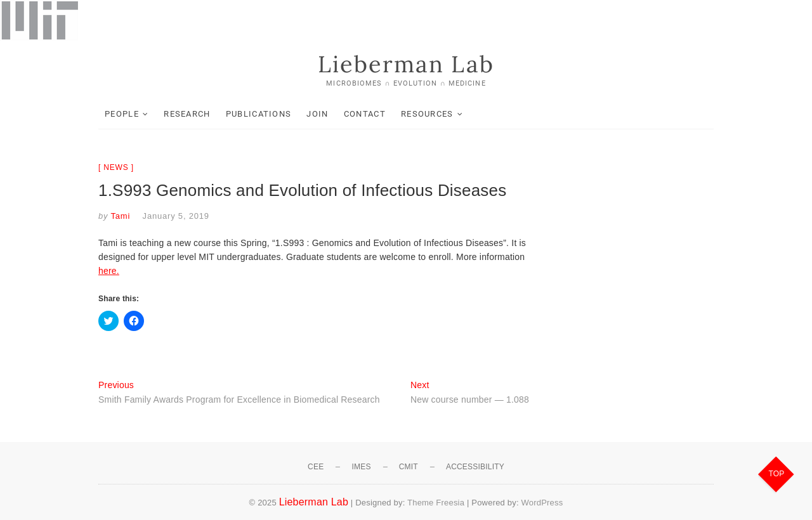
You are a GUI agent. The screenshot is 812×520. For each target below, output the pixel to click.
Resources (427, 114)
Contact (365, 114)
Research (187, 114)
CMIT (409, 467)
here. (109, 271)
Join (317, 114)
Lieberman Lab (406, 64)
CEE (316, 467)
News (116, 167)
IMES (361, 467)
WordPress (542, 503)
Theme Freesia (436, 503)
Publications (259, 114)
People (122, 114)
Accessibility (475, 467)
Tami (119, 216)
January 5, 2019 (176, 216)
